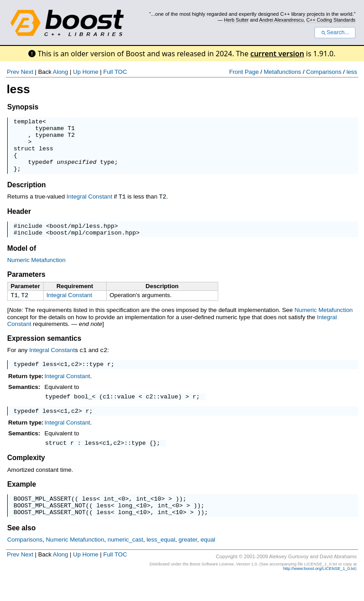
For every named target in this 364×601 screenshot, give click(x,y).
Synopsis (23, 107)
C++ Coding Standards (331, 20)
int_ (111, 519)
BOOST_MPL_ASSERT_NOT (49, 527)
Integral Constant (90, 207)
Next (27, 72)
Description (27, 196)
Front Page (244, 72)
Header (19, 222)
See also (21, 551)
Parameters (26, 287)
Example (22, 503)
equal (208, 563)
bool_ (83, 412)
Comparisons (324, 72)
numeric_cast (125, 563)
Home (90, 72)
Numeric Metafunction (36, 273)
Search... (335, 32)
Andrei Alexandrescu (281, 20)
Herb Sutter (236, 20)
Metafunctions (282, 72)
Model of (22, 261)
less (352, 72)
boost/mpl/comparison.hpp (93, 245)
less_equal (161, 563)
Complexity (26, 477)
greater (188, 563)
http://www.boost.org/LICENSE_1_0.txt (319, 592)
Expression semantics (44, 352)
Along (60, 72)
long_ (127, 527)
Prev (13, 72)
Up (77, 72)
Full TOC (115, 72)
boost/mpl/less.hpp (82, 237)
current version (277, 54)
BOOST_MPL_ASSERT (42, 519)
